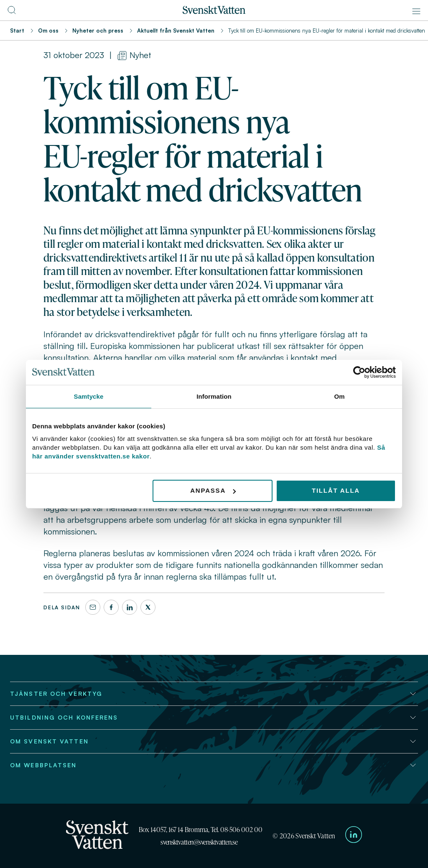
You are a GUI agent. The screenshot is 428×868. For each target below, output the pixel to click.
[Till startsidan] (214, 12)
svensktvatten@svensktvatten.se (199, 842)
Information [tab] (214, 396)
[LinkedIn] (130, 607)
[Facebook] (111, 607)
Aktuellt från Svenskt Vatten (176, 31)
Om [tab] (339, 396)
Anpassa (213, 490)
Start (17, 31)
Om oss (48, 31)
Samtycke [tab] (89, 396)
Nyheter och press (98, 31)
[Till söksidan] (12, 13)
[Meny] (416, 11)
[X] (148, 607)
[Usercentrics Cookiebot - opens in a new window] (359, 372)
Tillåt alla (336, 490)
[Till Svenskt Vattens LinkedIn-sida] (354, 836)
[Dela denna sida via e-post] (93, 607)
